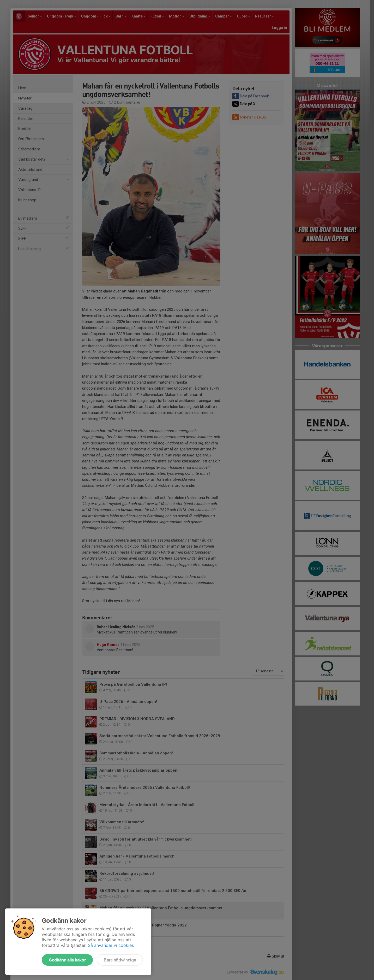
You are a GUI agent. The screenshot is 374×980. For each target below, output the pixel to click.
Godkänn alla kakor (67, 960)
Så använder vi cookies (111, 945)
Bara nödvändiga (120, 960)
